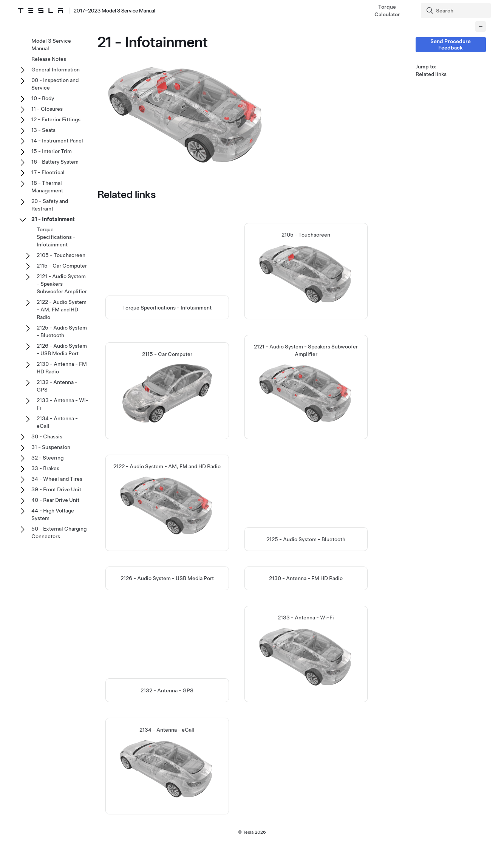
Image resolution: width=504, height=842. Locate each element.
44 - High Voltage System (53, 514)
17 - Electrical (48, 172)
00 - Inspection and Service (55, 84)
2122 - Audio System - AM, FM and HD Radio (62, 310)
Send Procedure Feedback (451, 44)
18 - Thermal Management (47, 187)
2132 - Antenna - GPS (167, 691)
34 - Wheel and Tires (57, 479)
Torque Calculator (387, 11)
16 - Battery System (55, 162)
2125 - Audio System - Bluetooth (306, 539)
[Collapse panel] (481, 26)
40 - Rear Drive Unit (55, 500)
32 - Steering (47, 458)
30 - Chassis (47, 436)
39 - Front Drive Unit (56, 489)
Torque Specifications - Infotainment (167, 308)
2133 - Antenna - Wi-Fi (63, 404)
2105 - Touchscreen (61, 255)
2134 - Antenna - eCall (57, 422)
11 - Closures (47, 109)
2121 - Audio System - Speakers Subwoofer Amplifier (62, 284)
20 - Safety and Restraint (50, 205)
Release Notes (49, 59)
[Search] (457, 11)
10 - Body (43, 98)
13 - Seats (43, 130)
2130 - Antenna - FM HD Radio (306, 579)
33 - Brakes (45, 468)
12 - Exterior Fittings (56, 119)
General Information (56, 70)
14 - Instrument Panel (57, 141)
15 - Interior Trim (52, 151)
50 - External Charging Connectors (59, 532)
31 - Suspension (51, 447)
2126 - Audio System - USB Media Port (167, 579)
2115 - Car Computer (62, 266)
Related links (431, 74)
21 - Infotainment (53, 219)
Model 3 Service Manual (51, 45)
